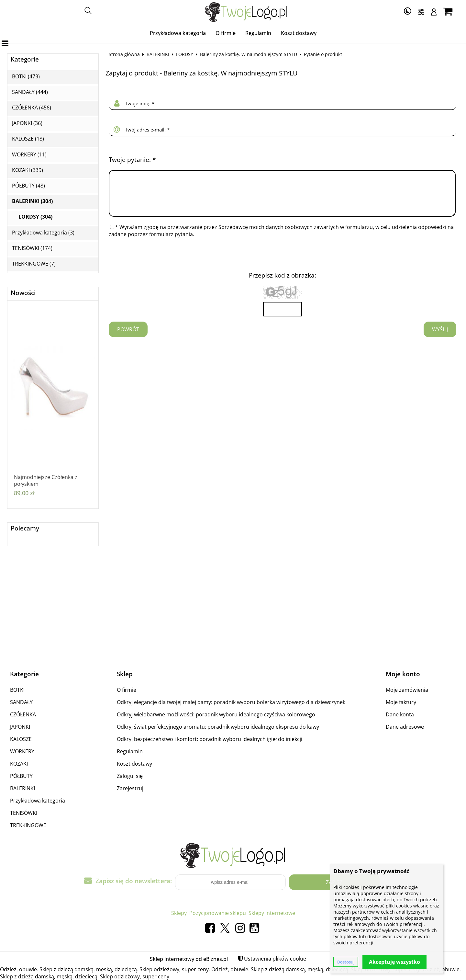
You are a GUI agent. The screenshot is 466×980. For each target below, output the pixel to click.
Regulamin (258, 33)
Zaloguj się (130, 776)
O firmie (226, 33)
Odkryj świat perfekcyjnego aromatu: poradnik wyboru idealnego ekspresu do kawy (218, 727)
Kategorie (25, 59)
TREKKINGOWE (28, 825)
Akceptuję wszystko (394, 962)
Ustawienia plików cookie (275, 959)
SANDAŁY (21, 702)
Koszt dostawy (299, 33)
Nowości (23, 293)
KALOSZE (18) (28, 139)
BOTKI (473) (26, 77)
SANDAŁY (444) (30, 92)
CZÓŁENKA (23, 714)
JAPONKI (20, 727)
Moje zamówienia (407, 690)
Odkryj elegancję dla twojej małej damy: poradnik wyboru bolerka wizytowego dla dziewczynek (231, 702)
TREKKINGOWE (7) (34, 264)
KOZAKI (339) (28, 170)
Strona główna (124, 54)
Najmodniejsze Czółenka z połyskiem (46, 481)
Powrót (128, 337)
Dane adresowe (405, 727)
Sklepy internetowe (272, 913)
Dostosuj (346, 962)
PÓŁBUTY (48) (28, 186)
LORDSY (185, 54)
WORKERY (22, 751)
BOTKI (17, 690)
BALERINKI (158, 54)
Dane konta (400, 714)
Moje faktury (401, 702)
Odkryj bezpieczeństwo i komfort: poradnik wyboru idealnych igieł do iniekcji (210, 739)
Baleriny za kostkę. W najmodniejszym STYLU (249, 54)
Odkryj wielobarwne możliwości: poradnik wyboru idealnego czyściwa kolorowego (216, 714)
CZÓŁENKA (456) (32, 108)
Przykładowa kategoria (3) (43, 233)
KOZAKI (19, 764)
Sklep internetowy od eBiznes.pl (189, 959)
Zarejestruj (130, 788)
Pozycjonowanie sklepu (218, 913)
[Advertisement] (233, 608)
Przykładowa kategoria (178, 33)
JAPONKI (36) (27, 123)
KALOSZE (21, 739)
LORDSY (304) (35, 217)
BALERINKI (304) (32, 201)
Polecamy (25, 528)
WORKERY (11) (29, 155)
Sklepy (179, 913)
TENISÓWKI (24, 813)
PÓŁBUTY (21, 776)
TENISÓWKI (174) (32, 248)
